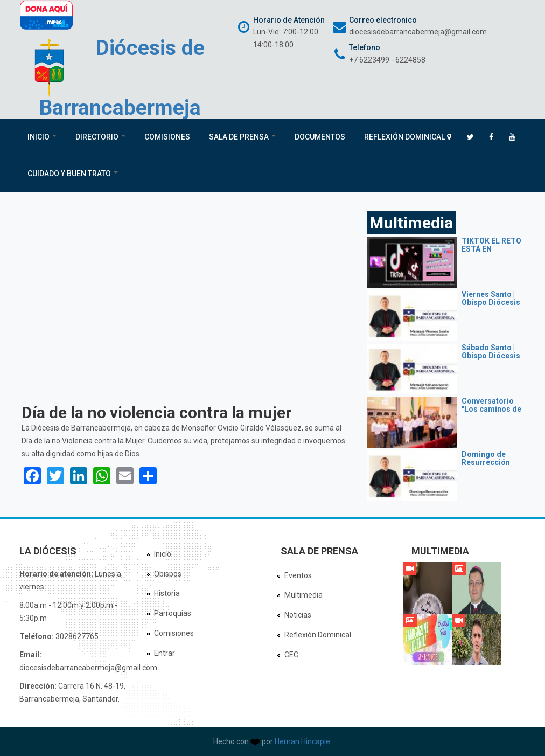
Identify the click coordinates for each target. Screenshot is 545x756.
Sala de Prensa (242, 137)
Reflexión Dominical (404, 137)
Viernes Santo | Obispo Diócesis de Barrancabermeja (493, 307)
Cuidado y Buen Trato (73, 174)
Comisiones (167, 137)
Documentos (320, 137)
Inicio (42, 137)
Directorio (100, 137)
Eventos (298, 575)
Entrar (165, 653)
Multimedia (303, 595)
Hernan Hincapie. (303, 741)
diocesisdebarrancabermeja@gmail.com (418, 32)
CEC (291, 655)
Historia (167, 593)
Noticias (298, 615)
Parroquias (173, 613)
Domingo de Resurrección (486, 458)
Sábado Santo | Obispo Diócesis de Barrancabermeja (493, 360)
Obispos (168, 574)
